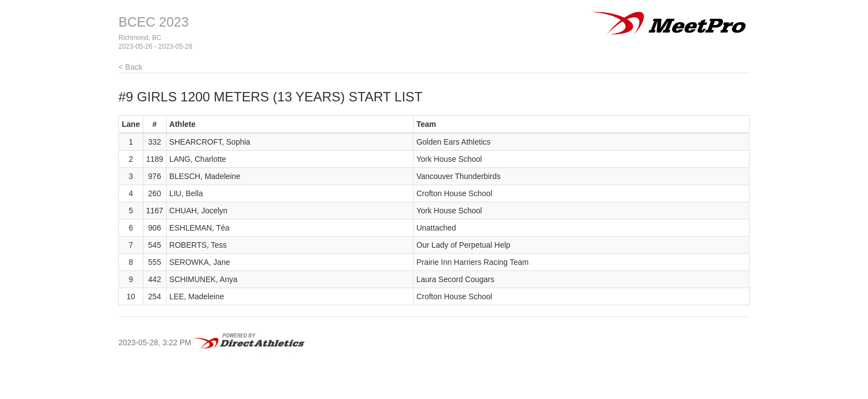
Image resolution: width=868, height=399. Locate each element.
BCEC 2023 (154, 22)
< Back (130, 67)
